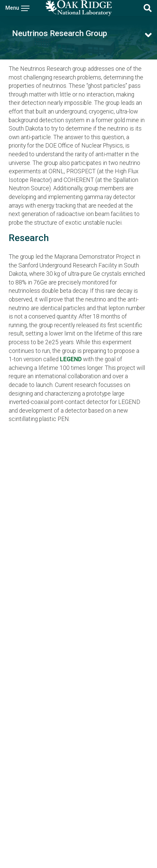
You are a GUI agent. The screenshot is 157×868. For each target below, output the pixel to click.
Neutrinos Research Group (60, 33)
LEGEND (71, 359)
